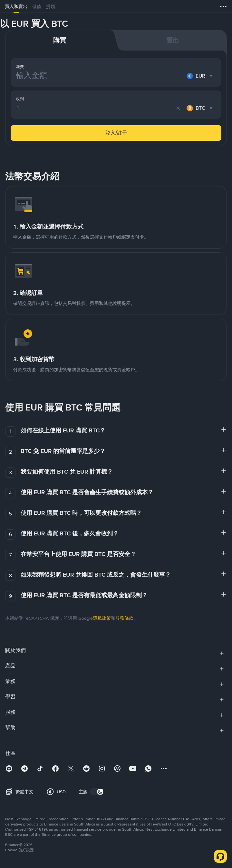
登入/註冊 (116, 133)
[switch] (97, 792)
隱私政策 (102, 618)
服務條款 (124, 618)
